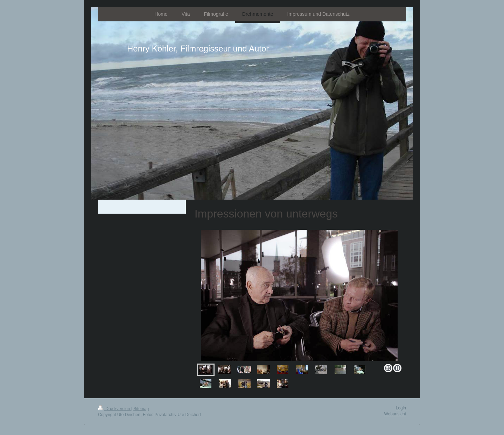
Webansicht (395, 414)
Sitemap (141, 409)
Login (401, 408)
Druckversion (115, 409)
